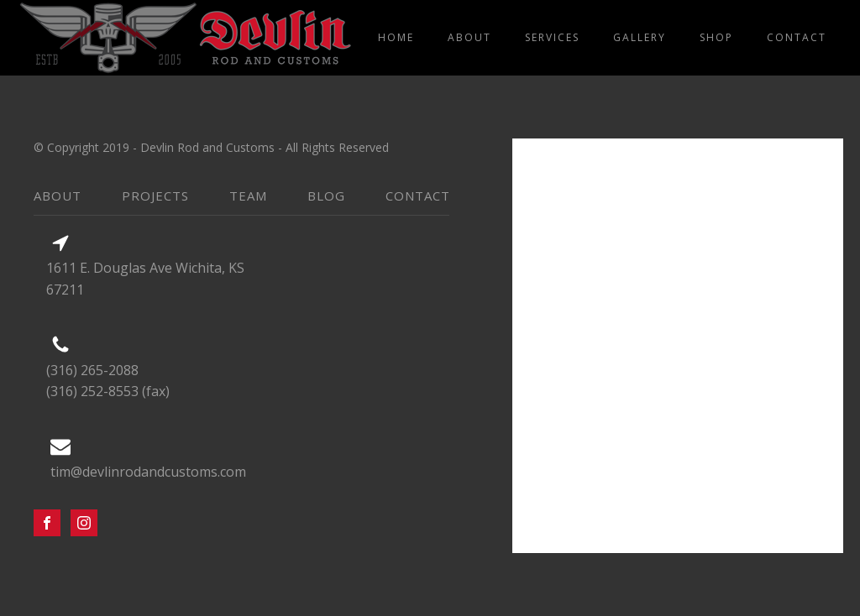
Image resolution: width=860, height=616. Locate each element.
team (248, 196)
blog (326, 196)
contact (797, 37)
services (552, 37)
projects (155, 196)
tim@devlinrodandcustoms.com (148, 472)
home (396, 37)
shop (716, 37)
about (469, 37)
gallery (640, 37)
